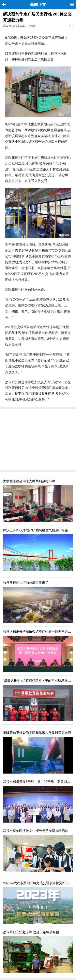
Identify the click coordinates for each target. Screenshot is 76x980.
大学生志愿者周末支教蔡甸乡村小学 (29, 481)
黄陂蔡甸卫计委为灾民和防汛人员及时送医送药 (37, 733)
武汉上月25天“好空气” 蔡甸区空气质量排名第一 (37, 530)
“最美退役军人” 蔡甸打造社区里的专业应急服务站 (39, 680)
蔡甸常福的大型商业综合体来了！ (27, 582)
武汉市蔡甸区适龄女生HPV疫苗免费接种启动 (36, 831)
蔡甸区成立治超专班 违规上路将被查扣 (31, 932)
